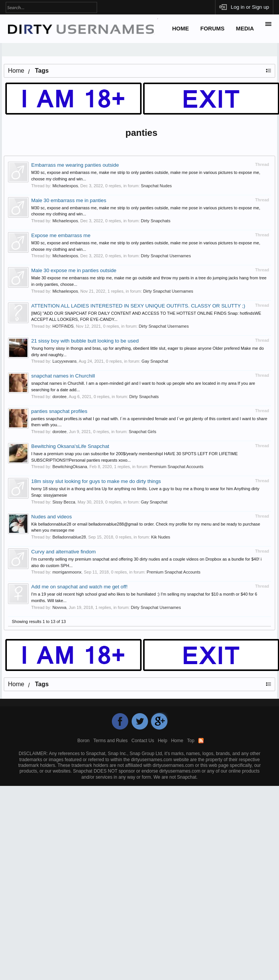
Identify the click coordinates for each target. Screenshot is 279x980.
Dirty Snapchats (156, 221)
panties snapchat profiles (59, 411)
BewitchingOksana (70, 467)
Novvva (60, 607)
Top (191, 741)
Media (245, 29)
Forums (212, 29)
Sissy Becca (64, 502)
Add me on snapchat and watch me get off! (79, 587)
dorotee (60, 397)
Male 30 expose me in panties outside (74, 270)
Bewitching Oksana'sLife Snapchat (70, 446)
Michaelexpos (65, 186)
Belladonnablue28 (69, 537)
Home (180, 29)
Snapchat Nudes (156, 186)
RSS (201, 741)
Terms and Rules (110, 741)
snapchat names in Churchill (63, 376)
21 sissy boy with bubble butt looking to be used (85, 341)
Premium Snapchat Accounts (176, 467)
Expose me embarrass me (61, 235)
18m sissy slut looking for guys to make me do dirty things (96, 481)
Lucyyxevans (65, 361)
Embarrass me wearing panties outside (75, 165)
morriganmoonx (67, 572)
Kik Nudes (161, 537)
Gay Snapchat (155, 361)
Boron (83, 741)
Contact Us (143, 741)
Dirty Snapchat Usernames (166, 256)
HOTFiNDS (63, 326)
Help (163, 741)
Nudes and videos (52, 517)
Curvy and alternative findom (64, 552)
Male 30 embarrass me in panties (69, 200)
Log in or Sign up (250, 7)
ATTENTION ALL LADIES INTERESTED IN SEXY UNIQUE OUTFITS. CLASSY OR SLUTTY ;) (138, 306)
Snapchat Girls (142, 432)
